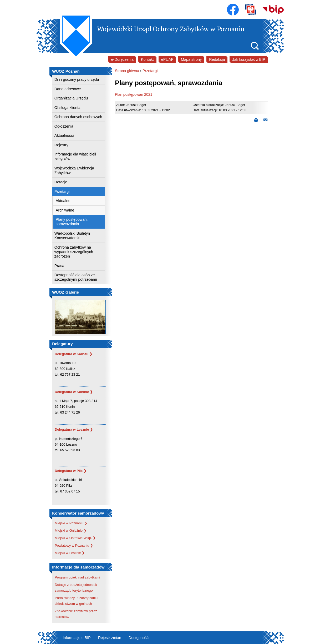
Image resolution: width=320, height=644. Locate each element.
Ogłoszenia (64, 126)
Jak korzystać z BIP (249, 59)
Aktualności (64, 135)
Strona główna (127, 71)
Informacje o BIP (77, 638)
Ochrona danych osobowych (78, 117)
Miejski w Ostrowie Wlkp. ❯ (75, 538)
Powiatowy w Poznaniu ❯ (74, 545)
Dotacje (61, 182)
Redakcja (217, 59)
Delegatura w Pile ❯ (71, 471)
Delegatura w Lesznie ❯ (74, 429)
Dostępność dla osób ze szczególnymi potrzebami (76, 277)
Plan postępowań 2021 (134, 94)
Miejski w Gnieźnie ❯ (71, 530)
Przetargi (62, 192)
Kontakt (147, 59)
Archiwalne (65, 210)
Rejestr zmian (110, 638)
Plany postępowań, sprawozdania (72, 222)
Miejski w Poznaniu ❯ (71, 523)
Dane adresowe (68, 89)
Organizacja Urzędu (71, 98)
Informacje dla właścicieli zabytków (75, 156)
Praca (59, 266)
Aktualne (63, 201)
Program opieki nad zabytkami (77, 577)
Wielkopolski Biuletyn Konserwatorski (72, 236)
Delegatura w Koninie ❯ (74, 392)
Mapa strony (191, 59)
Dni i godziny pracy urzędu (77, 79)
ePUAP (167, 59)
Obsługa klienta (67, 108)
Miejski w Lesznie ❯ (70, 553)
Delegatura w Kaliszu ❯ (73, 354)
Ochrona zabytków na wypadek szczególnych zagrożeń (74, 252)
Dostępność (139, 638)
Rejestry (61, 145)
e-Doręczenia (122, 59)
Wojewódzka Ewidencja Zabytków (74, 170)
